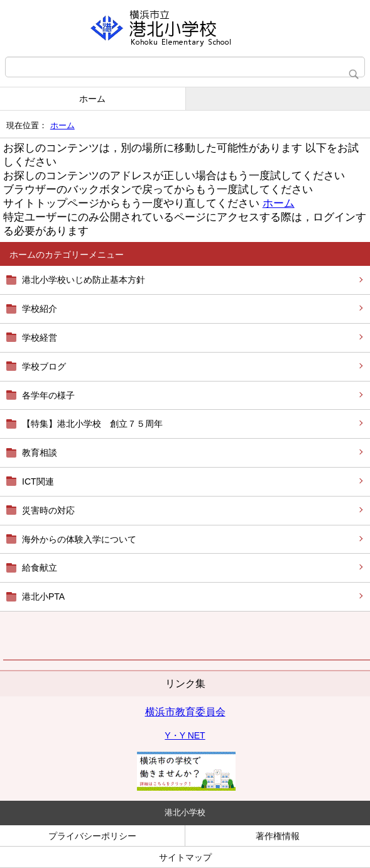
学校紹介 (40, 309)
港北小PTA (43, 596)
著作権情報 (278, 836)
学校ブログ (44, 366)
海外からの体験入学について (79, 539)
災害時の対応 (48, 510)
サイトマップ (185, 857)
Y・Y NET (185, 735)
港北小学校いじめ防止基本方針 (84, 280)
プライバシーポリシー (92, 836)
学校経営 (40, 338)
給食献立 (40, 568)
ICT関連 (38, 481)
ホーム (92, 99)
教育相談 (40, 453)
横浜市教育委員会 (185, 712)
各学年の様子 (48, 395)
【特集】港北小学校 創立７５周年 (92, 424)
